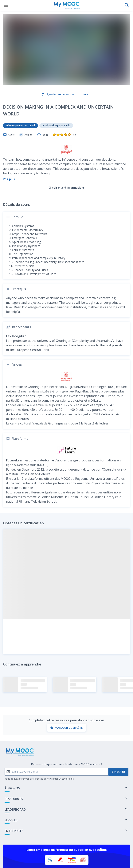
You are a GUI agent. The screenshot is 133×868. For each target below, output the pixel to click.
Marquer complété (66, 701)
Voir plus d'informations (66, 161)
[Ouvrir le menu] (6, 5)
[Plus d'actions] (86, 94)
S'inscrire (118, 745)
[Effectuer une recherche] (127, 5)
